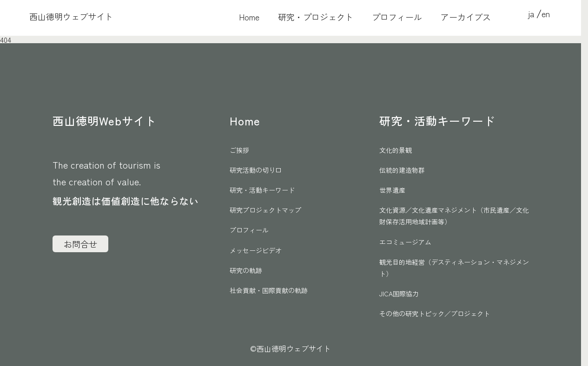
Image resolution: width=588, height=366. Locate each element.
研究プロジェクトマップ (265, 210)
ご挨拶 (239, 150)
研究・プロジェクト (316, 18)
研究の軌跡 (246, 270)
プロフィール (397, 18)
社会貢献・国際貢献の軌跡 (269, 290)
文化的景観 (396, 150)
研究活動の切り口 (256, 170)
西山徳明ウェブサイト (71, 16)
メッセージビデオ (256, 250)
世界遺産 (392, 190)
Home (249, 18)
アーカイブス (466, 18)
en (546, 13)
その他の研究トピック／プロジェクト (435, 314)
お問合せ (80, 244)
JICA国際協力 (399, 294)
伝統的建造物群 (402, 170)
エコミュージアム (405, 242)
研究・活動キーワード (262, 190)
